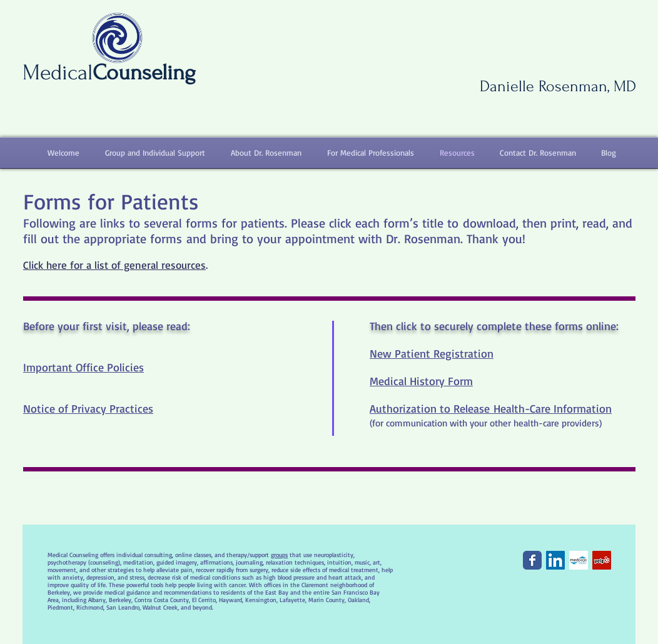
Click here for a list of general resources (114, 265)
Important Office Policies (84, 367)
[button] (149, 153)
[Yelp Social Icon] (602, 560)
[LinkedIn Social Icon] (555, 560)
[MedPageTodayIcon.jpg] (579, 560)
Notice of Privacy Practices (88, 408)
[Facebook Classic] (532, 560)
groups (279, 555)
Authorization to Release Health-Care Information (491, 408)
